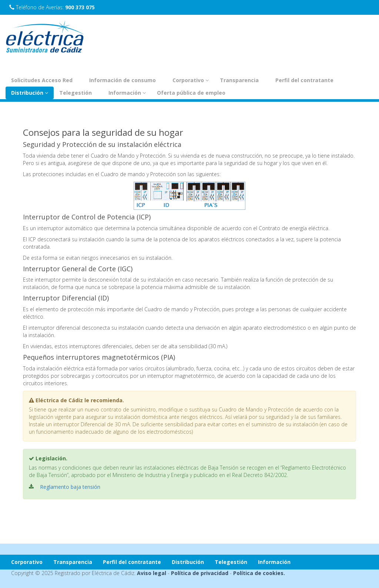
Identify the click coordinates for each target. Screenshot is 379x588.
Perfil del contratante (304, 80)
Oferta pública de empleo (191, 93)
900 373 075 (80, 7)
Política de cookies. (259, 573)
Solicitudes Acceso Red (42, 80)
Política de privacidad (200, 573)
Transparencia (239, 80)
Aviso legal (152, 573)
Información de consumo (123, 80)
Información (127, 93)
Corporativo (191, 80)
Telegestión (76, 93)
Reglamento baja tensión (70, 487)
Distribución (30, 93)
